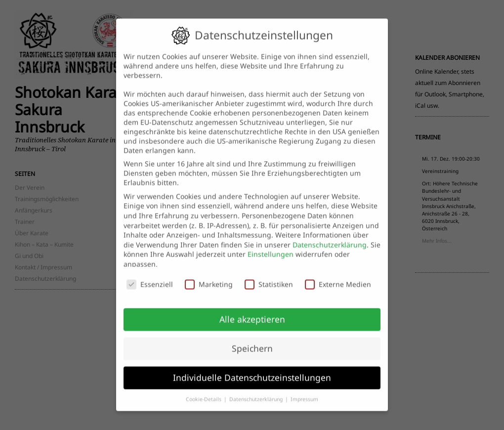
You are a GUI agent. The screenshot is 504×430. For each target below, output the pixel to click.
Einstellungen (271, 246)
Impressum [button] (304, 391)
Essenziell (150, 277)
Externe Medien (338, 277)
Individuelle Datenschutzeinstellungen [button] (252, 370)
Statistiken (269, 277)
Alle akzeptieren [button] (252, 311)
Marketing (209, 277)
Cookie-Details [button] (204, 391)
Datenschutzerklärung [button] (257, 391)
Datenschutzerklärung (330, 237)
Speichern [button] (252, 341)
